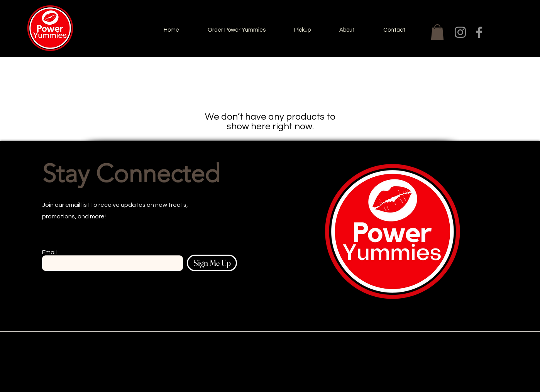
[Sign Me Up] (212, 263)
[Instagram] (460, 32)
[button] (437, 32)
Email (49, 252)
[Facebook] (479, 32)
